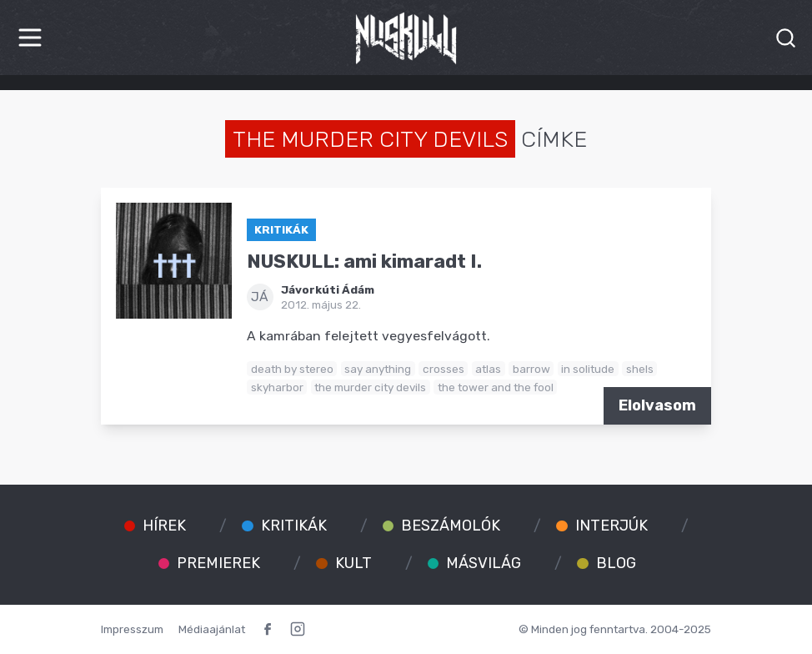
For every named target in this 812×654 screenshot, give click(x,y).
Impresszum (132, 629)
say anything (378, 369)
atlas (488, 369)
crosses (444, 369)
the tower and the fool (496, 387)
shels (640, 369)
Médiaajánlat (212, 629)
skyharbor (277, 387)
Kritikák (281, 229)
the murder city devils (370, 387)
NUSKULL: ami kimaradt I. (364, 262)
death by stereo (292, 369)
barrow (531, 369)
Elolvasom (657, 405)
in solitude (588, 369)
